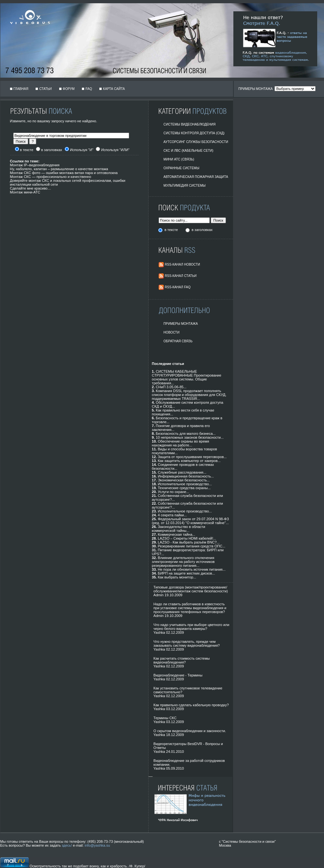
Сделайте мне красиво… (31, 188)
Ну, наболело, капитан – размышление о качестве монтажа (59, 169)
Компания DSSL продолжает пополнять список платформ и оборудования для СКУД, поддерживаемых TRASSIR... (189, 395)
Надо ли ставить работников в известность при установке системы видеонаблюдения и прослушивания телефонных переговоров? (190, 608)
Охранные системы (181, 168)
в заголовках (202, 230)
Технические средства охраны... (184, 488)
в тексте (172, 230)
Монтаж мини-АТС (25, 192)
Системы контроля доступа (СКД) (194, 133)
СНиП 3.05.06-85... (171, 387)
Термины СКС (165, 718)
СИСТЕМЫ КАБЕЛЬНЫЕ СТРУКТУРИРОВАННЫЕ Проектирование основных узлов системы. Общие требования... (187, 377)
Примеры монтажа (181, 324)
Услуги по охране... (173, 492)
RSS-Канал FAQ (178, 287)
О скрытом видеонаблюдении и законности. (190, 731)
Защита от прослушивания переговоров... (192, 457)
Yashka (159, 632)
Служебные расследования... (182, 472)
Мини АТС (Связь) (179, 159)
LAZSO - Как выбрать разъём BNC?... (189, 542)
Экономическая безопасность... (184, 480)
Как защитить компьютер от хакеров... (189, 461)
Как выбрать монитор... (177, 577)
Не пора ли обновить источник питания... (191, 569)
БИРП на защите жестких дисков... (186, 573)
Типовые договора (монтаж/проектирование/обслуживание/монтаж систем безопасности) (191, 589)
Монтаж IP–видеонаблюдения (35, 165)
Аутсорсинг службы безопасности (196, 142)
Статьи (45, 89)
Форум (69, 89)
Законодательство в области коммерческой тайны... (179, 529)
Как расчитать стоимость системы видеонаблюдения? (182, 660)
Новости (171, 332)
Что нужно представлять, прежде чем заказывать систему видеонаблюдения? (187, 643)
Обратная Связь (178, 341)
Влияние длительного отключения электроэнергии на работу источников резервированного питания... (183, 562)
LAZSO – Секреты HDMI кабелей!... (187, 538)
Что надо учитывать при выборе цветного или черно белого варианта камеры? (191, 627)
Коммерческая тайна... (176, 534)
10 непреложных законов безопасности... (190, 437)
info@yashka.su (97, 845)
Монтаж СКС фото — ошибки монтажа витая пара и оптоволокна (64, 173)
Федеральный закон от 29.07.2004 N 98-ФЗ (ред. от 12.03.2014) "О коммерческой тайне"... (190, 521)
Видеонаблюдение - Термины (178, 675)
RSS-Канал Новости (182, 264)
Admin (158, 595)
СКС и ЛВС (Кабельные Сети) (188, 151)
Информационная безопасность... (186, 476)
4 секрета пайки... (172, 515)
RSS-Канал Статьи (181, 276)
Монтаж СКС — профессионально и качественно (51, 177)
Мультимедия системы (184, 186)
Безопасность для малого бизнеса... (186, 434)
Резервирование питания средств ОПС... (191, 546)
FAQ (89, 89)
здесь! (67, 845)
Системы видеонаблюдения (190, 124)
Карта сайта (114, 89)
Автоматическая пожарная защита (196, 177)
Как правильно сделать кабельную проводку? (191, 705)
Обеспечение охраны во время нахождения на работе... (180, 443)
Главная (21, 89)
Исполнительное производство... (185, 484)
